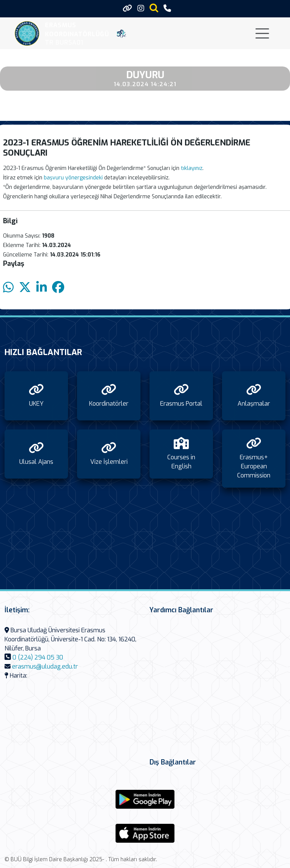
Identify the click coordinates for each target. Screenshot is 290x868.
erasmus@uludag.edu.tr (45, 666)
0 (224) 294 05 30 (38, 657)
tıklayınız (192, 168)
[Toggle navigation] (262, 33)
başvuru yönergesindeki (73, 178)
